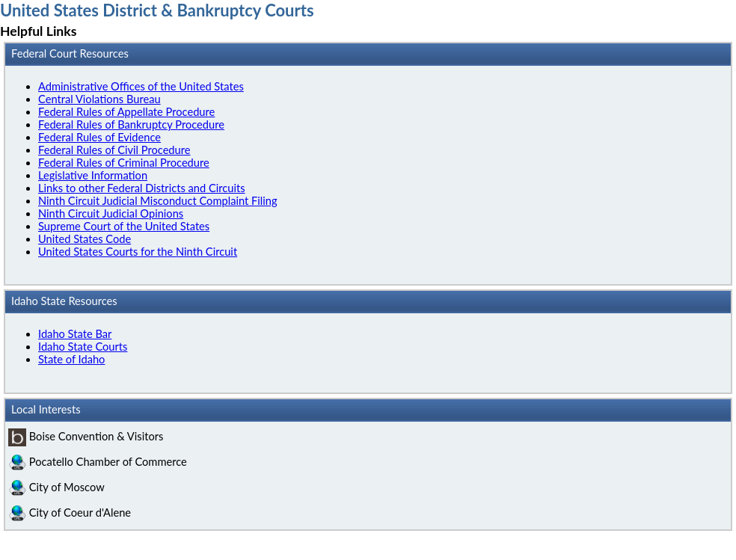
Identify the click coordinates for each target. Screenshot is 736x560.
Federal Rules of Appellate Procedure (126, 112)
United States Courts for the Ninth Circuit (138, 252)
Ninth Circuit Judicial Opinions (111, 213)
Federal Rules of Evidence (99, 137)
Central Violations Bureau (99, 99)
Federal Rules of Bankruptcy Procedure (131, 124)
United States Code (85, 239)
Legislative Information (93, 175)
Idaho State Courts (83, 347)
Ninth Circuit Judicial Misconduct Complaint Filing (158, 201)
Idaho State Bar (75, 334)
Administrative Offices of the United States (141, 86)
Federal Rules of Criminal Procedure (124, 163)
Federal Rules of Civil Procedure (114, 150)
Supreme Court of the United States (124, 226)
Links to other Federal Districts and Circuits (142, 188)
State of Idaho (71, 359)
